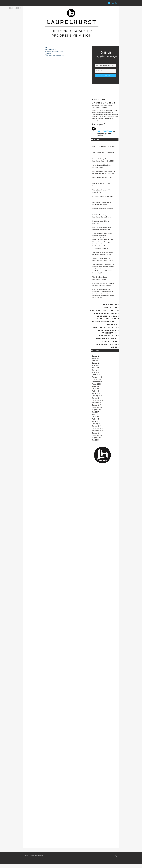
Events (115, 313)
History (96, 322)
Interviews (112, 325)
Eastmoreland (99, 310)
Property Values (109, 336)
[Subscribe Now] (106, 75)
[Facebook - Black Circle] (94, 129)
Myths (115, 327)
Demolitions (112, 308)
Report (115, 339)
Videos (115, 347)
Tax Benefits (104, 344)
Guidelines (103, 319)
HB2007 (115, 319)
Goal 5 (115, 316)
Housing (106, 322)
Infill (116, 322)
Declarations (111, 305)
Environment (102, 313)
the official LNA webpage (100, 107)
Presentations (110, 333)
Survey (115, 341)
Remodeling (102, 339)
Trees (116, 344)
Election (114, 310)
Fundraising (103, 316)
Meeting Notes (102, 327)
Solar (106, 341)
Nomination (104, 330)
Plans (116, 330)
